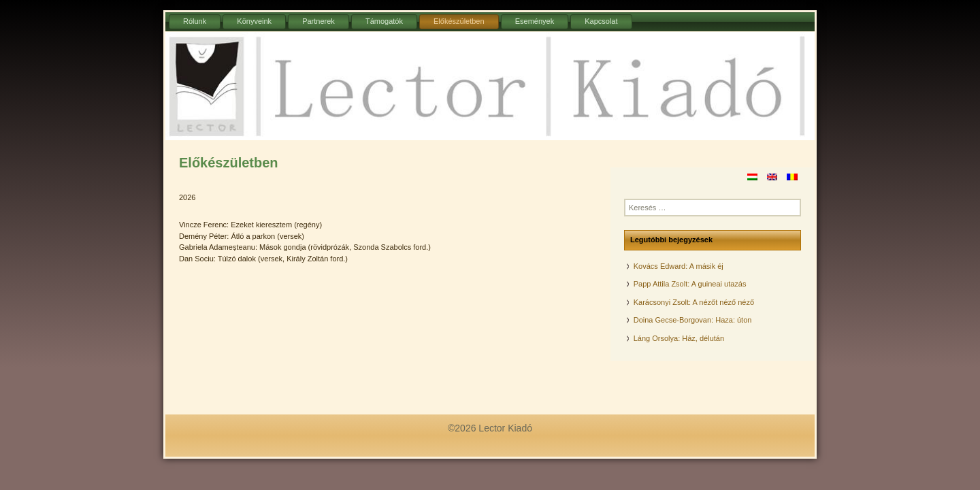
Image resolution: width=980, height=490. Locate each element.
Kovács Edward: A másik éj (679, 266)
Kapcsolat (601, 21)
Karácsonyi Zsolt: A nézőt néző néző (694, 302)
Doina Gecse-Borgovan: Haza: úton (693, 320)
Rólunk (195, 21)
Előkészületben (459, 21)
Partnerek (318, 21)
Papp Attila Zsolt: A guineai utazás (690, 284)
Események (535, 21)
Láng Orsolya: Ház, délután (679, 338)
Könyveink (254, 21)
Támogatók (384, 21)
